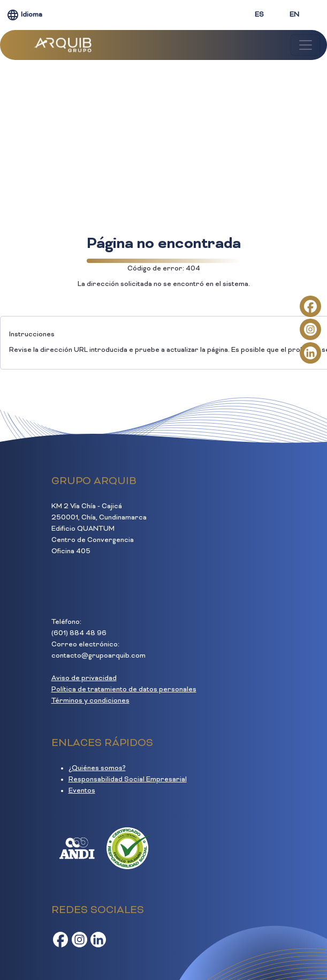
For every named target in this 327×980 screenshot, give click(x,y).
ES (259, 15)
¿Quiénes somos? (97, 768)
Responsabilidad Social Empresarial (128, 780)
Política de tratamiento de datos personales (124, 690)
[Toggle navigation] (306, 45)
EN (294, 15)
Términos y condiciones (90, 701)
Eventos (82, 791)
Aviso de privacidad (84, 679)
